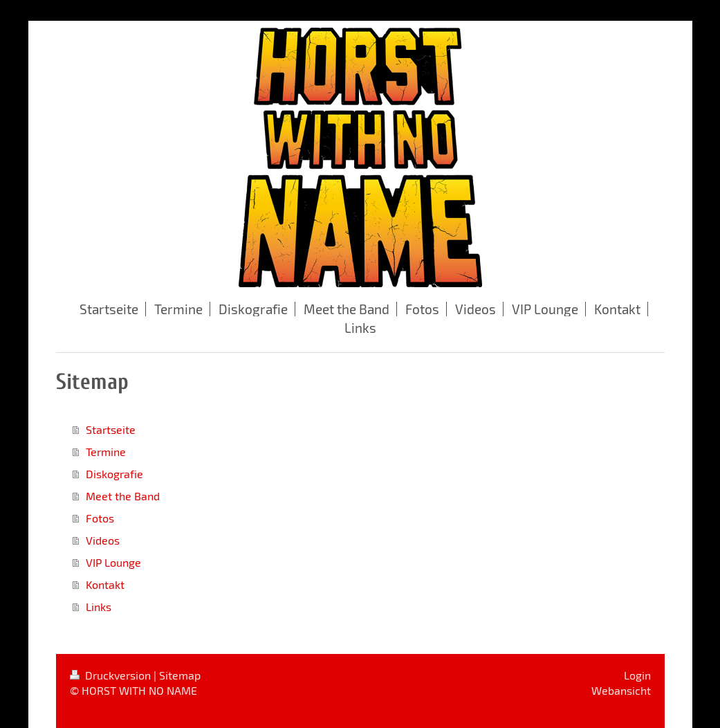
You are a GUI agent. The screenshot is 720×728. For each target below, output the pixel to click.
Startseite (111, 429)
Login (637, 675)
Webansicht (621, 690)
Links (99, 607)
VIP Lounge (113, 562)
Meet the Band (123, 496)
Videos (103, 540)
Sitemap (180, 675)
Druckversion (112, 675)
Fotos (100, 518)
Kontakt (105, 584)
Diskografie (114, 474)
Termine (106, 452)
